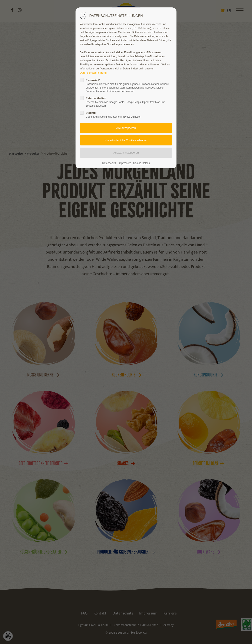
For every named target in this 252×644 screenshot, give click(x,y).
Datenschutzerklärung (93, 73)
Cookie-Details (142, 163)
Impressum (125, 163)
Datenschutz (109, 163)
